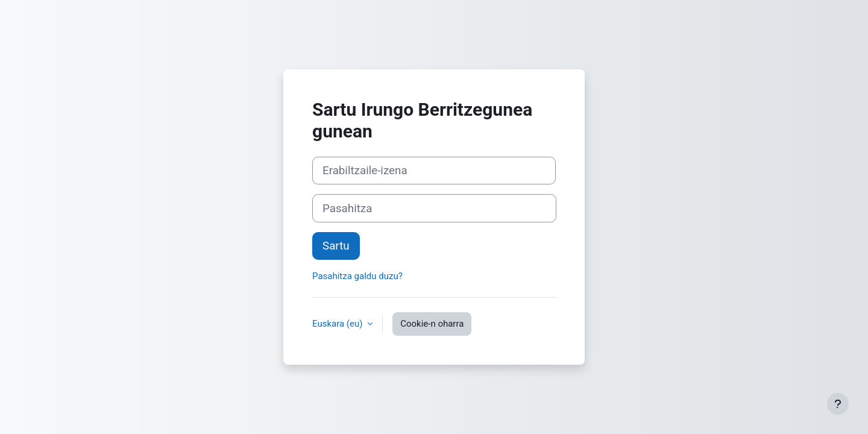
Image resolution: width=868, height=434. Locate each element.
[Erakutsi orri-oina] (838, 404)
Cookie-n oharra (432, 324)
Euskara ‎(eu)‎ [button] (338, 324)
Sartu (336, 246)
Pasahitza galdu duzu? (357, 276)
